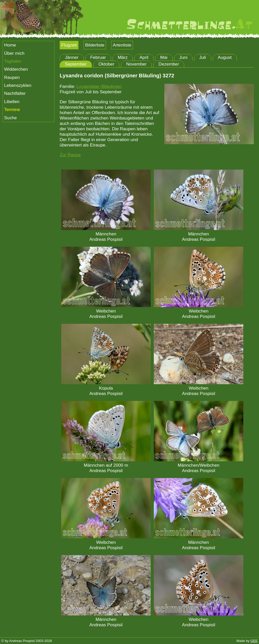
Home (10, 45)
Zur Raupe (70, 155)
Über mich (14, 53)
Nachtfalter (15, 93)
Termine (12, 109)
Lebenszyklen (18, 85)
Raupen (12, 77)
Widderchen (16, 69)
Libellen (12, 102)
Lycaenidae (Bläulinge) (99, 86)
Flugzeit (69, 45)
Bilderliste (95, 45)
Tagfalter (13, 61)
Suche (10, 118)
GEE (254, 641)
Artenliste (122, 45)
